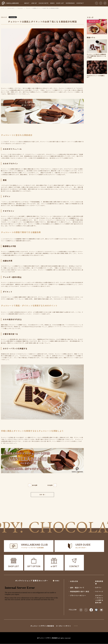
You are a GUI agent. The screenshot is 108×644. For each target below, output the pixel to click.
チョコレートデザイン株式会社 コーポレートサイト (54, 626)
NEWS (52, 3)
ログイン (98, 588)
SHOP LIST (60, 3)
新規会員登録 (99, 582)
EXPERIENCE (70, 3)
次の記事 (50, 485)
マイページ (99, 592)
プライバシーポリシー (78, 595)
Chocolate (20, 8)
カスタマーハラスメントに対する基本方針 (99, 599)
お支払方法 (74, 581)
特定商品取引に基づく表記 (80, 592)
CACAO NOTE (44, 3)
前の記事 (35, 485)
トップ (3, 8)
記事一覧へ (42, 495)
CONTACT (80, 3)
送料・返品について (77, 588)
